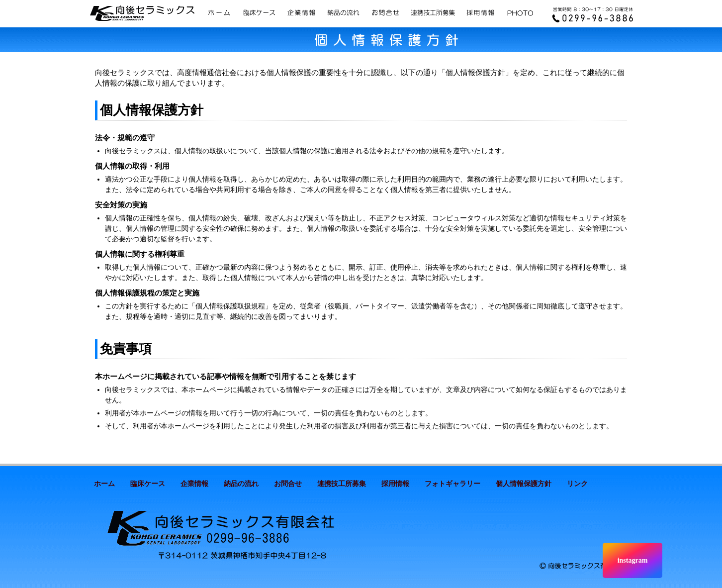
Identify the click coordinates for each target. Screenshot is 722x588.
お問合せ (288, 484)
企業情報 (194, 484)
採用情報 (395, 484)
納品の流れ (241, 484)
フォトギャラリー (452, 484)
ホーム (104, 484)
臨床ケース (148, 484)
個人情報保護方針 (524, 484)
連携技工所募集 (342, 484)
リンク (577, 484)
